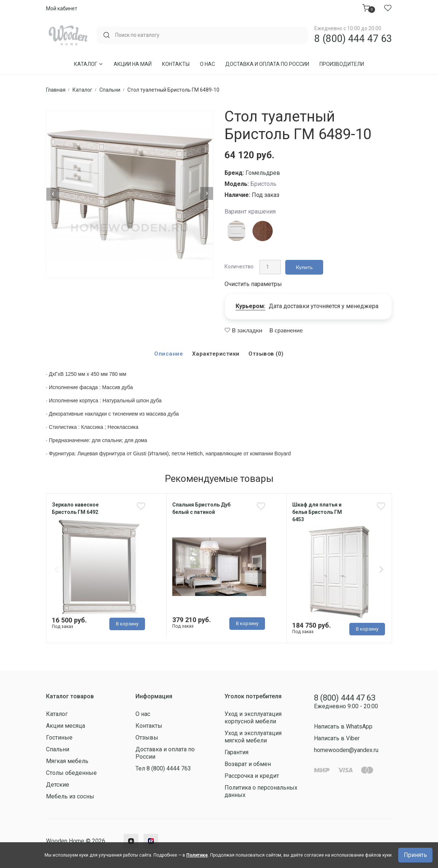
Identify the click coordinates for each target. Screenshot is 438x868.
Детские (58, 786)
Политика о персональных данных (261, 792)
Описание (167, 352)
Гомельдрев (263, 173)
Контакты (176, 64)
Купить (303, 266)
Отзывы (147, 739)
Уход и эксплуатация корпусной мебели (253, 719)
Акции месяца (66, 727)
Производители (342, 64)
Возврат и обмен (248, 765)
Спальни (58, 750)
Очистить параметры (253, 283)
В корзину (127, 624)
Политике (197, 855)
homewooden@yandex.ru (346, 751)
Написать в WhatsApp (343, 728)
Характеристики (215, 352)
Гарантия (236, 753)
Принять (415, 855)
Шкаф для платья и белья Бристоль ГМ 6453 (317, 511)
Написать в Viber (337, 740)
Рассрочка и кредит (252, 777)
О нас (207, 64)
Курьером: (250, 305)
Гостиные (59, 739)
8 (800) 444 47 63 (353, 39)
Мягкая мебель (67, 762)
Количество (239, 266)
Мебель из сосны (70, 798)
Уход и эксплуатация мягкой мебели (253, 738)
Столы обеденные (71, 774)
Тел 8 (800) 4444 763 (163, 770)
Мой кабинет (62, 8)
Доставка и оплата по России (267, 64)
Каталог (89, 64)
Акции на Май (133, 64)
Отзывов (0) (266, 352)
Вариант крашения (250, 211)
